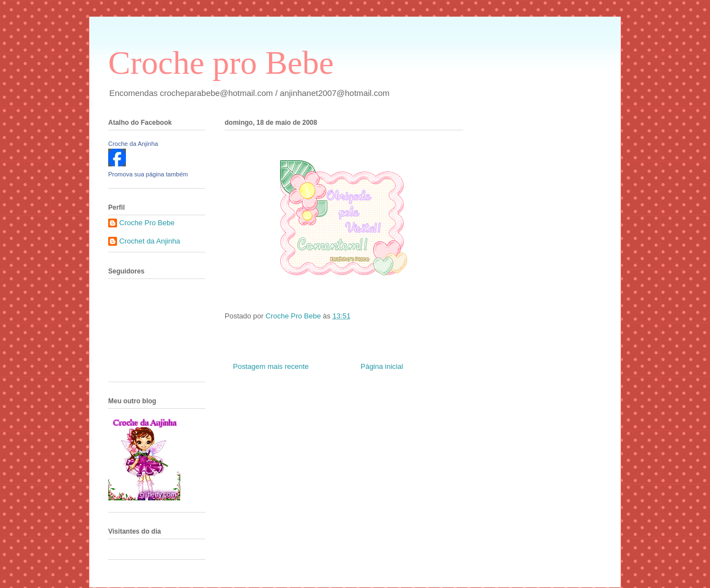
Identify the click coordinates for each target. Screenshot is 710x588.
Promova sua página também (148, 174)
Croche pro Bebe (221, 63)
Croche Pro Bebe (147, 223)
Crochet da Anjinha (150, 241)
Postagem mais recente (271, 366)
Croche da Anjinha (133, 144)
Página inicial (382, 366)
